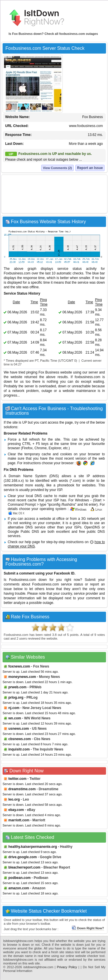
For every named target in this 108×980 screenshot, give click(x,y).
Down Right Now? (88, 928)
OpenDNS (92, 527)
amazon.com (19, 888)
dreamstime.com (22, 789)
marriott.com (19, 820)
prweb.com (17, 687)
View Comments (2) (57, 168)
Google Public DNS (23, 532)
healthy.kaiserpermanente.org (33, 847)
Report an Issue (90, 168)
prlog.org (16, 697)
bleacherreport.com (24, 867)
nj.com (14, 708)
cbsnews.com (20, 739)
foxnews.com (19, 666)
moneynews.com (22, 677)
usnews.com (19, 729)
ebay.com (16, 810)
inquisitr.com (19, 749)
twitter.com (17, 779)
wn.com (15, 718)
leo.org (14, 799)
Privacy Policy (67, 967)
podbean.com (19, 878)
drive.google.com (22, 857)
